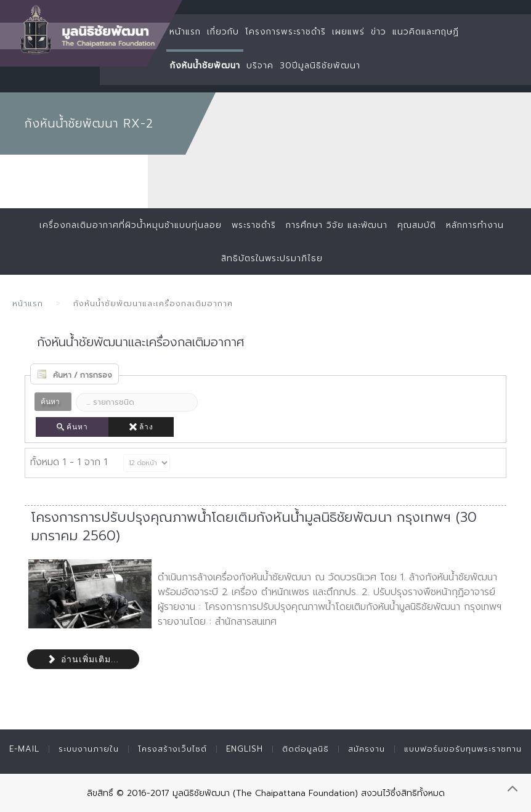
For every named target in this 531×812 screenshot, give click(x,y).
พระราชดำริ (251, 225)
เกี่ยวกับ (223, 32)
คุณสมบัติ (421, 225)
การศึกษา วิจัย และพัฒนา (338, 225)
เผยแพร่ (348, 32)
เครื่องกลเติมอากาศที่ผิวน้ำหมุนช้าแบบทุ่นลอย (124, 225)
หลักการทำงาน (482, 225)
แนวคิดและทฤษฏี (426, 32)
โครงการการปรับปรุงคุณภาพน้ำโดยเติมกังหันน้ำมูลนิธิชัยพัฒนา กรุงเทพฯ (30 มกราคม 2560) (254, 526)
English (245, 749)
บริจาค (260, 66)
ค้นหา (72, 427)
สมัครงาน (367, 749)
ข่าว (379, 32)
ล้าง (141, 427)
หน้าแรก (185, 32)
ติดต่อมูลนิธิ (306, 749)
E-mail (24, 749)
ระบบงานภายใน (89, 749)
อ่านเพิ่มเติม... (83, 659)
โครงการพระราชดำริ (286, 32)
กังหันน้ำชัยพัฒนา (205, 66)
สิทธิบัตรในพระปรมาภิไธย (272, 258)
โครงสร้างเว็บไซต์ (172, 749)
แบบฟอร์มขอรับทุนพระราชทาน (463, 749)
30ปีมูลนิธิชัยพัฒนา (320, 66)
